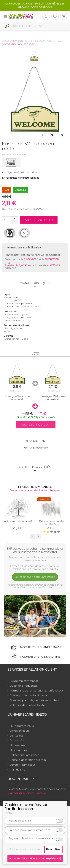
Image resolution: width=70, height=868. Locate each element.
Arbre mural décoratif (18, 521)
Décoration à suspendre (18, 44)
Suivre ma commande (24, 681)
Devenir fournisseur (22, 765)
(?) (33, 821)
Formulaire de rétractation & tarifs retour (36, 691)
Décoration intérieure (17, 41)
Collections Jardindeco (24, 755)
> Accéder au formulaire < (26, 793)
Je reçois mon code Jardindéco (35, 577)
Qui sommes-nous (22, 726)
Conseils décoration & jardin (28, 760)
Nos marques (18, 750)
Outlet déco (17, 740)
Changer (55, 255)
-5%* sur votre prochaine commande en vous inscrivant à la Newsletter (35, 550)
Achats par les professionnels (29, 695)
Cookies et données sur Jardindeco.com (26, 807)
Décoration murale (48, 41)
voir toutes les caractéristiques (20, 178)
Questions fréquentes (24, 686)
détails (12, 813)
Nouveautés (17, 745)
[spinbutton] (10, 220)
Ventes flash (17, 736)
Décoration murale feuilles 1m (51, 523)
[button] (14, 218)
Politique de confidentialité (27, 705)
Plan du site (17, 770)
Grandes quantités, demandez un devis (35, 700)
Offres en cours (20, 731)
